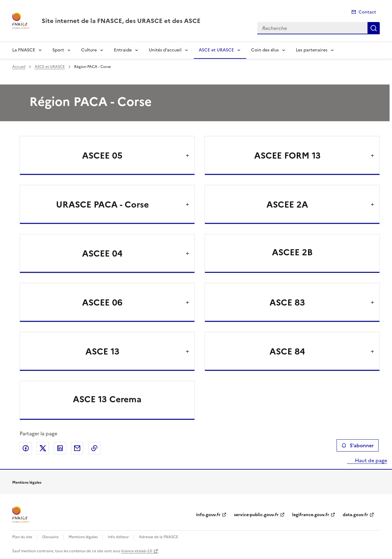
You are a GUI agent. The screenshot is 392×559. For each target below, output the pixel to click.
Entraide (123, 50)
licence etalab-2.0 (137, 551)
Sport (58, 50)
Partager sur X (43, 448)
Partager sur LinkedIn (60, 448)
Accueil (19, 67)
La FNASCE (24, 50)
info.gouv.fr (208, 515)
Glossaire (50, 537)
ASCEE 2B (292, 252)
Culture (89, 50)
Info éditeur (118, 537)
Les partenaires (312, 50)
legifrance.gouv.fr (311, 515)
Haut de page (370, 460)
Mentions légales (83, 537)
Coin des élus (265, 50)
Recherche (374, 28)
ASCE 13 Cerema (107, 399)
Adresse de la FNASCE (159, 537)
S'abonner (358, 445)
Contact (367, 12)
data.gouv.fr (355, 515)
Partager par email (77, 448)
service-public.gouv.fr (256, 515)
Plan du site (22, 537)
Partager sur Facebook (26, 448)
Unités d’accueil (165, 50)
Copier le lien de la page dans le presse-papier (94, 448)
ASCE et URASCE (216, 50)
